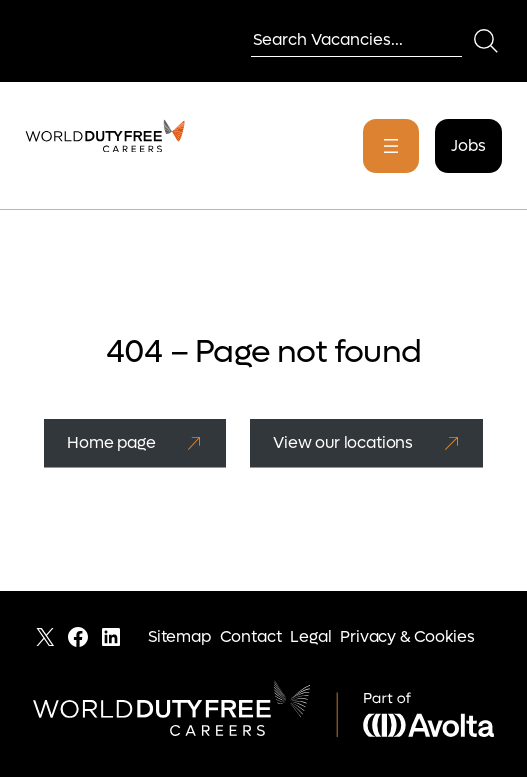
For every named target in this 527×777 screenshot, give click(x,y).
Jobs (468, 145)
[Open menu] (391, 146)
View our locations (343, 442)
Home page (111, 442)
